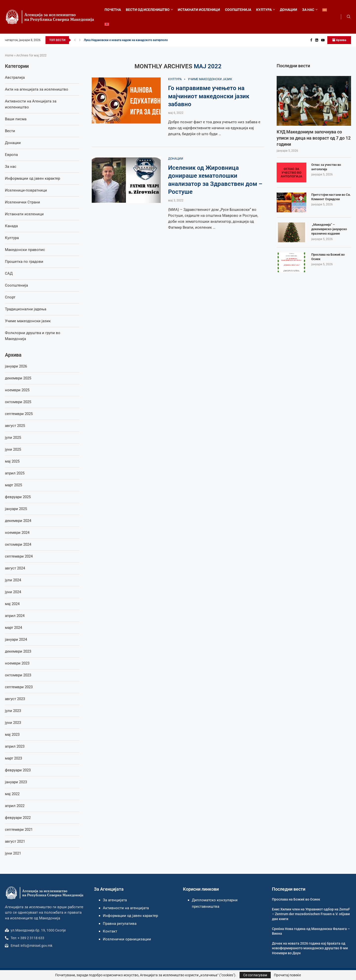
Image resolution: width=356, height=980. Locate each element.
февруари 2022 (18, 818)
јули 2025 (13, 438)
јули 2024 (13, 580)
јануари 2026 (16, 366)
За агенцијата (115, 900)
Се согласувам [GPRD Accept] (255, 975)
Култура (12, 238)
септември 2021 (19, 830)
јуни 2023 (13, 723)
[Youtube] (323, 40)
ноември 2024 (17, 533)
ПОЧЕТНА (113, 10)
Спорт (10, 297)
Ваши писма (16, 119)
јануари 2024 (16, 639)
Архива (339, 40)
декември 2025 (18, 378)
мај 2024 (12, 604)
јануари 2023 (16, 782)
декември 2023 (18, 651)
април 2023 (15, 746)
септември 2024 (19, 556)
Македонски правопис (25, 250)
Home (9, 55)
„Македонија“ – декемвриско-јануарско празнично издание (329, 229)
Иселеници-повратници (26, 190)
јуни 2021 (13, 853)
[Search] (349, 17)
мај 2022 (12, 794)
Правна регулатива (120, 924)
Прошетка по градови (24, 262)
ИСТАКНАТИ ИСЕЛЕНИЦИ (199, 10)
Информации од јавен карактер (33, 178)
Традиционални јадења (26, 309)
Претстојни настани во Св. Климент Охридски (331, 197)
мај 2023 (12, 735)
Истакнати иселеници (24, 214)
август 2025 (15, 426)
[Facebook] (311, 40)
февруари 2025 (18, 497)
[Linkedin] (317, 40)
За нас (11, 167)
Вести (10, 131)
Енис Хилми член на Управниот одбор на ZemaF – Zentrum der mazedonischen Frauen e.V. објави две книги (311, 914)
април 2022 (15, 806)
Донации (13, 143)
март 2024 (13, 628)
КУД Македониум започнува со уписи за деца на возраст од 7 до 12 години (314, 138)
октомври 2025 (18, 402)
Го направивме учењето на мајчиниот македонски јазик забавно (209, 96)
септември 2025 (19, 414)
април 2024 (15, 616)
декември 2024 (18, 521)
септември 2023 (19, 687)
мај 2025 (12, 461)
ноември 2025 (17, 390)
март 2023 (13, 758)
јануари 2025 (16, 509)
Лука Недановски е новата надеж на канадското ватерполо (126, 40)
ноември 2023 (17, 663)
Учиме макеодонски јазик (28, 321)
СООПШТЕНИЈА (238, 10)
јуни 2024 (13, 592)
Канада (11, 226)
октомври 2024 (18, 544)
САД (9, 273)
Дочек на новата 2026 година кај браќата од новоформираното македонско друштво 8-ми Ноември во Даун (310, 948)
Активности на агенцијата (126, 908)
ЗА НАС (308, 10)
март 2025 (13, 485)
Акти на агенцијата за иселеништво (37, 89)
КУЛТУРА (264, 10)
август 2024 (15, 568)
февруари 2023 (18, 770)
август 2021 (15, 841)
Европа (11, 155)
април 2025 (15, 473)
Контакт (110, 931)
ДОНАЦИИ (289, 10)
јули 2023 (13, 711)
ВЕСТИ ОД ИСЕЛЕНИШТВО (148, 10)
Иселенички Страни (22, 202)
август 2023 (15, 699)
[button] (75, 40)
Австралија (15, 77)
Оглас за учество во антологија (326, 167)
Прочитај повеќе (287, 975)
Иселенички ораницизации (127, 939)
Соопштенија (16, 285)
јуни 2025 (13, 449)
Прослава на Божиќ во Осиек (328, 257)
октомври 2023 (18, 675)
